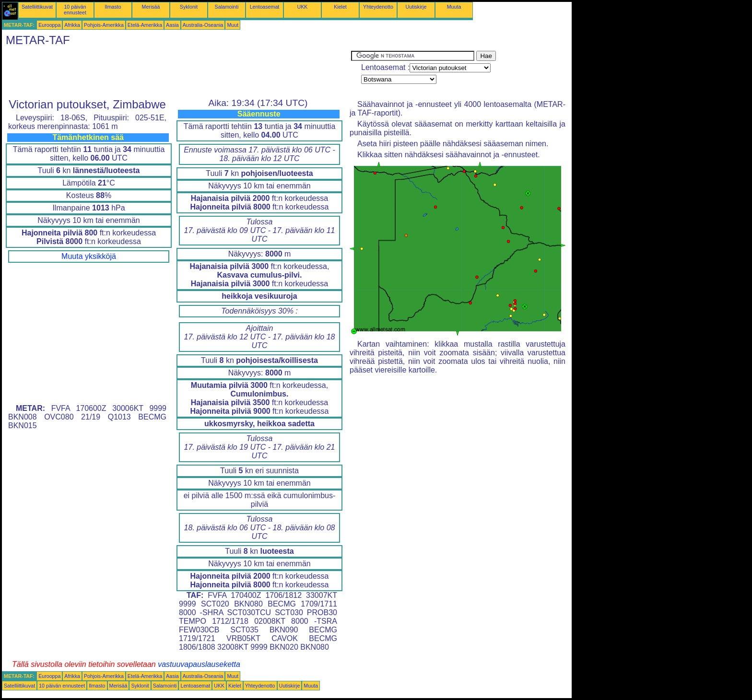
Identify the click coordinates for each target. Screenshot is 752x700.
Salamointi (227, 7)
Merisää (151, 7)
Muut (233, 25)
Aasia (172, 25)
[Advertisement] (176, 72)
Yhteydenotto (378, 7)
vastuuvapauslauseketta (199, 664)
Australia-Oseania (203, 25)
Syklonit (189, 7)
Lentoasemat (265, 7)
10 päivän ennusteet (75, 10)
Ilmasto (113, 7)
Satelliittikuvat (37, 7)
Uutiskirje (416, 7)
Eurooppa (49, 25)
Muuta (454, 7)
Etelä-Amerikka (145, 25)
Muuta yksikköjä (89, 256)
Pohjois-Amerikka (104, 25)
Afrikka (72, 25)
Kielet (340, 7)
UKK (303, 7)
